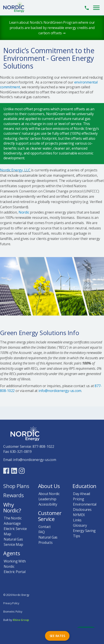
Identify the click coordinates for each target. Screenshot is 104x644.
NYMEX (79, 515)
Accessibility (48, 504)
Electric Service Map (15, 531)
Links (77, 520)
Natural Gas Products (48, 540)
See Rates (57, 636)
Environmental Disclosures (85, 507)
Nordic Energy (16, 7)
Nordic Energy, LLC (15, 170)
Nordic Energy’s (86, 129)
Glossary (80, 525)
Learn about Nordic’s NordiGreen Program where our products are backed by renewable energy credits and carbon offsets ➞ (52, 28)
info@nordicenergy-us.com (60, 391)
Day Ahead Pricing (81, 496)
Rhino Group (21, 620)
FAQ (42, 532)
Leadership (47, 499)
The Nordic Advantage (13, 521)
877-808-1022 (43, 446)
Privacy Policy (11, 603)
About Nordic (49, 494)
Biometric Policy (13, 612)
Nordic (24, 212)
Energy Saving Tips (84, 533)
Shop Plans (16, 486)
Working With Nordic (15, 564)
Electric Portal (15, 572)
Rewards (13, 496)
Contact (45, 527)
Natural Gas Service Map (13, 542)
